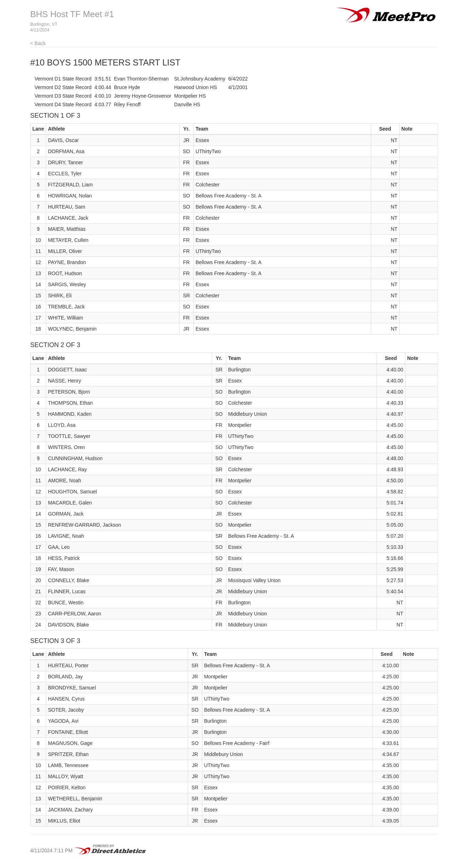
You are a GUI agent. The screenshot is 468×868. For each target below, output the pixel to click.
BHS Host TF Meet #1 (72, 14)
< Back (38, 43)
